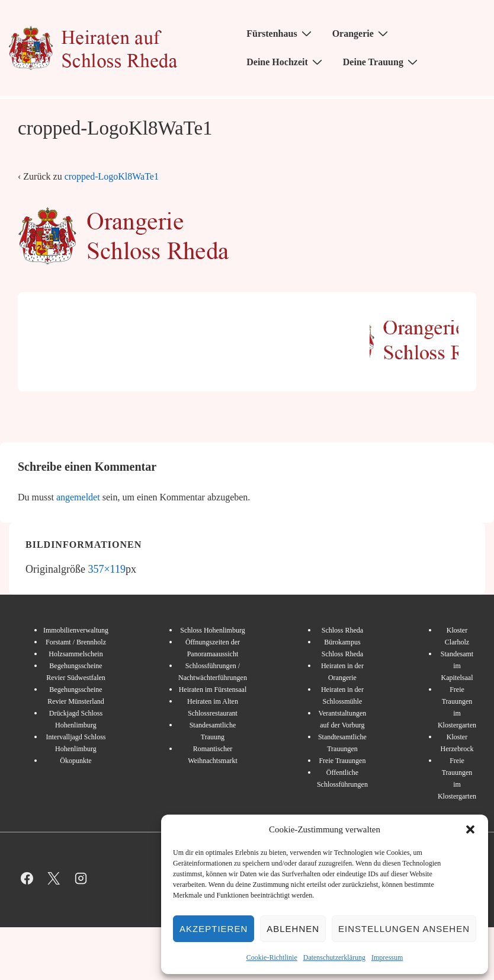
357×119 (106, 569)
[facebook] (27, 879)
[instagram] (81, 879)
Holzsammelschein (76, 654)
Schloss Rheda (342, 630)
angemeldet (78, 497)
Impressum (387, 957)
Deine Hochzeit (286, 62)
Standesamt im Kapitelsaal (457, 666)
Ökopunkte (76, 761)
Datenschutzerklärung (334, 957)
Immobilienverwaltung (76, 630)
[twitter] (54, 879)
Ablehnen (293, 929)
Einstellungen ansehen (404, 929)
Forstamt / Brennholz (76, 642)
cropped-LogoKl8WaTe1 (112, 176)
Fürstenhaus (280, 33)
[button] (470, 829)
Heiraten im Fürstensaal (213, 689)
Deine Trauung (382, 62)
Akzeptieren (214, 929)
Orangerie (362, 33)
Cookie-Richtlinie (272, 957)
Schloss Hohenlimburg (212, 630)
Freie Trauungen (342, 761)
